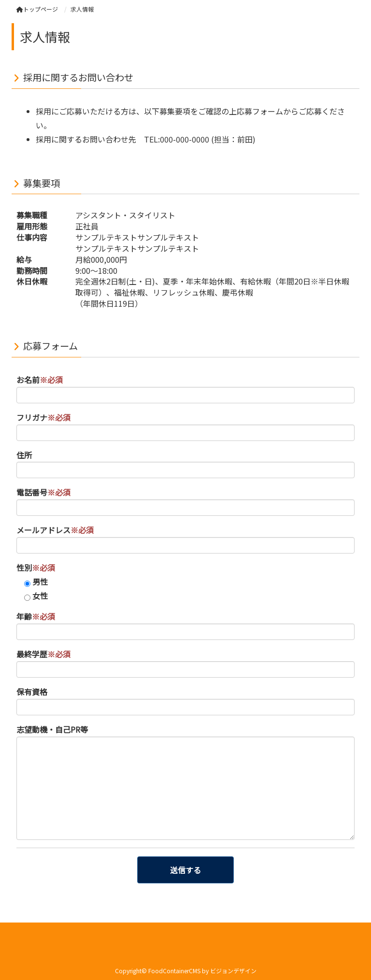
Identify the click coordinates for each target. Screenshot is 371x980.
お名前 (40, 380)
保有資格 (32, 692)
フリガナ (43, 417)
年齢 (36, 616)
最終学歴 (43, 654)
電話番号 (43, 492)
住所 (24, 455)
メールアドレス (55, 530)
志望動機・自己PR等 (52, 729)
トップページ (37, 9)
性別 (36, 568)
